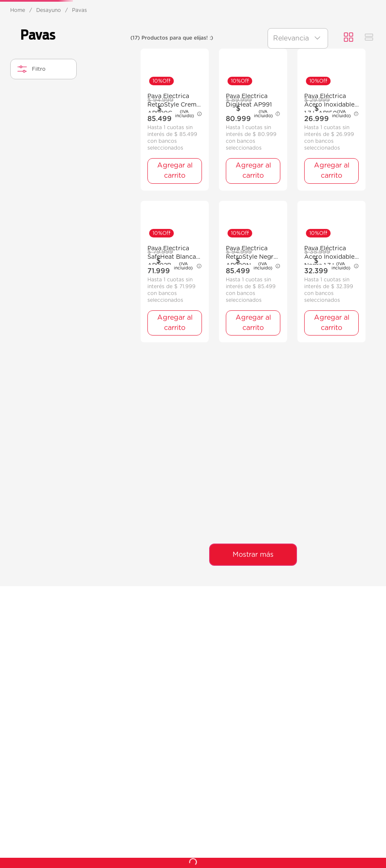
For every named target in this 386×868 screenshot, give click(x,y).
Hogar (270, 60)
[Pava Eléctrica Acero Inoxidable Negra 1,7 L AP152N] (331, 462)
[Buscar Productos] (287, 41)
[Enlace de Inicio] (18, 80)
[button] (43, 178)
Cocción (91, 60)
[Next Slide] (375, 9)
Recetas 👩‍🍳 (373, 65)
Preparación (213, 60)
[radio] (349, 108)
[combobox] (192, 41)
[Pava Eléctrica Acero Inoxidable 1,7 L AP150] (331, 310)
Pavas (79, 80)
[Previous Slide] (11, 9)
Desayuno (149, 60)
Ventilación (32, 60)
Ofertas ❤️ (320, 65)
